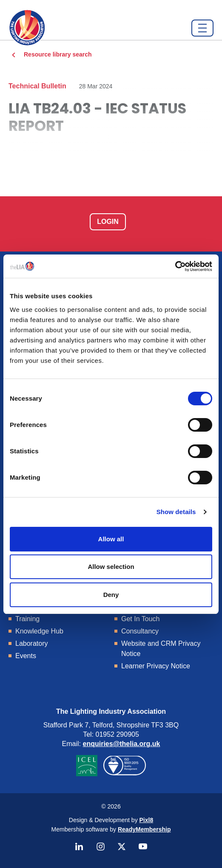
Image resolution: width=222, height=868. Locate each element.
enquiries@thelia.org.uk (122, 744)
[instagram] (100, 847)
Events (26, 656)
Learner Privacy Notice (156, 666)
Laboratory (32, 643)
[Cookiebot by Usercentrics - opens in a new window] (175, 266)
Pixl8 (147, 820)
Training (27, 619)
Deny (111, 595)
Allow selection (111, 567)
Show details (176, 512)
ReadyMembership (144, 829)
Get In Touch (140, 619)
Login (108, 222)
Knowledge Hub (39, 631)
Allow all (111, 539)
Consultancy (140, 631)
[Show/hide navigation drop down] (202, 28)
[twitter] (122, 847)
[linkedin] (79, 847)
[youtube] (143, 847)
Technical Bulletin (37, 86)
